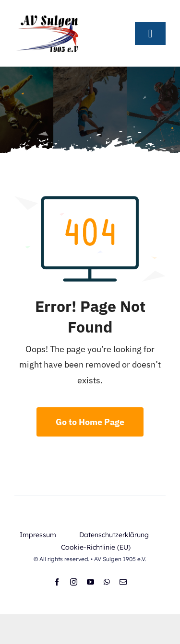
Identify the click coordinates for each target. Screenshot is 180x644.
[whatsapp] (107, 582)
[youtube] (90, 582)
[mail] (123, 582)
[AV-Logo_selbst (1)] (48, 14)
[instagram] (74, 582)
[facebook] (57, 582)
